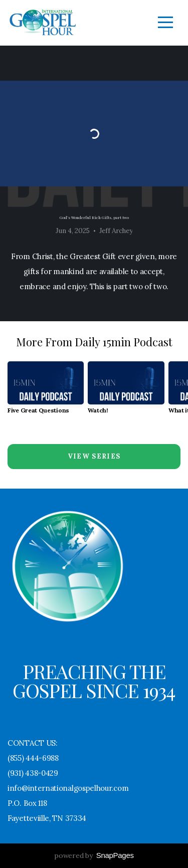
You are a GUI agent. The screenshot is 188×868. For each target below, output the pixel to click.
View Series (94, 456)
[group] (46, 391)
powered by (94, 855)
